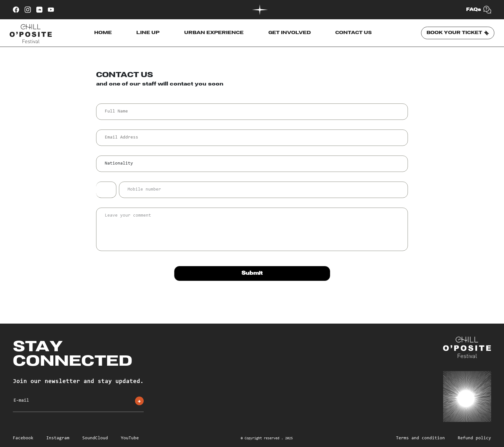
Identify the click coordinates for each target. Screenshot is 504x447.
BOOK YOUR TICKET (458, 33)
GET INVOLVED (290, 33)
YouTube (130, 438)
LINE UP (148, 33)
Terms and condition (420, 438)
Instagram (58, 438)
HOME (103, 33)
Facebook (23, 438)
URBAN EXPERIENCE (214, 33)
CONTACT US (354, 33)
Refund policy (474, 438)
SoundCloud (95, 438)
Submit (252, 273)
